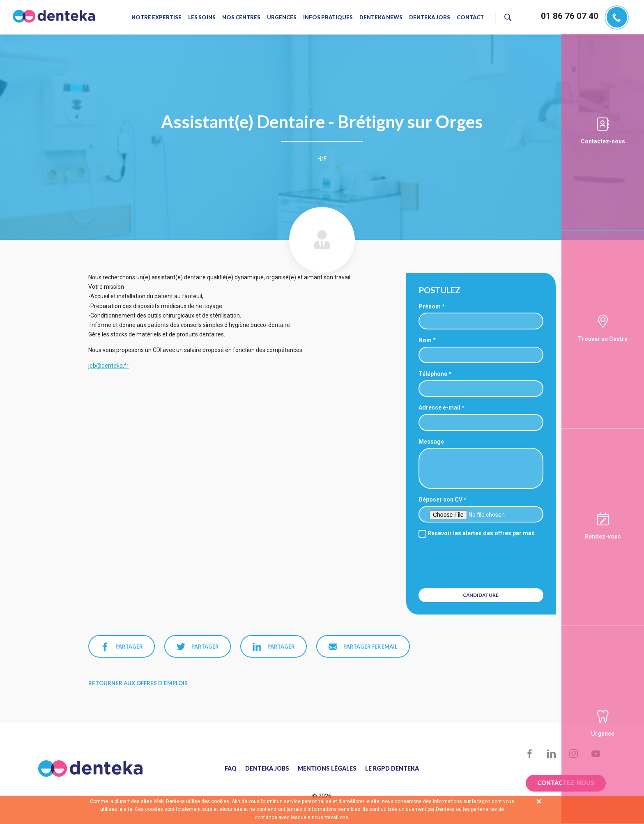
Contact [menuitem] (469, 17)
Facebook (530, 754)
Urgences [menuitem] (282, 17)
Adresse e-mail (439, 407)
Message (431, 442)
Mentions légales (327, 769)
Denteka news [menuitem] (380, 17)
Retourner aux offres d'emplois (138, 683)
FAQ (231, 769)
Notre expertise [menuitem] (158, 17)
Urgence (603, 734)
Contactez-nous (603, 141)
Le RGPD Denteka (392, 769)
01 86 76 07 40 (570, 16)
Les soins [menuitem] (203, 17)
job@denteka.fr (108, 366)
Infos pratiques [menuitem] (328, 17)
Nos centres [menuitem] (242, 17)
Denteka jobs (267, 769)
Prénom (430, 306)
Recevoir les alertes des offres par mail (477, 533)
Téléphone (433, 374)
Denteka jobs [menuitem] (429, 17)
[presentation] (482, 562)
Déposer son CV (440, 499)
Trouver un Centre (603, 339)
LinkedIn (552, 754)
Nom (425, 340)
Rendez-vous (603, 536)
